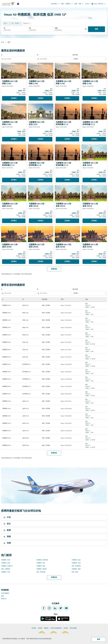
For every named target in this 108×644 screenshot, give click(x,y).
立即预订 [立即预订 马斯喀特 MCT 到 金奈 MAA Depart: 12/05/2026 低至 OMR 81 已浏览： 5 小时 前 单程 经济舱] (94, 180)
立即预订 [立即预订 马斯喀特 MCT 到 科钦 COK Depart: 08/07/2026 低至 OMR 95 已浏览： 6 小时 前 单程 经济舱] (14, 98)
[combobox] (15, 30)
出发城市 (66, 628)
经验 (81, 4)
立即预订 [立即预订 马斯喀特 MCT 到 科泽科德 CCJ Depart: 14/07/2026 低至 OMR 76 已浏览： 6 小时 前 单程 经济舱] (41, 180)
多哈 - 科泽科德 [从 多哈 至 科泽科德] (76, 566)
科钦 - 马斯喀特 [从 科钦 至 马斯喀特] (6, 569)
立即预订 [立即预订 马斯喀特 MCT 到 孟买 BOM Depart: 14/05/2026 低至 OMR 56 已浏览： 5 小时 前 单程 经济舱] (41, 262)
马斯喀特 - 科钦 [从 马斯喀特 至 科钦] (6, 560)
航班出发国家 (73, 628)
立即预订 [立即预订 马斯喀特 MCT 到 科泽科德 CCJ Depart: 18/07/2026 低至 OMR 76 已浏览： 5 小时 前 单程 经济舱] (14, 180)
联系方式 (4, 599)
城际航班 (46, 628)
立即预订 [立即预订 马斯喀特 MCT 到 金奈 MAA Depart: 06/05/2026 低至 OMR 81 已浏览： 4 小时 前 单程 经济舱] (14, 221)
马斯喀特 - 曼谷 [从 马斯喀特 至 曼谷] (41, 566)
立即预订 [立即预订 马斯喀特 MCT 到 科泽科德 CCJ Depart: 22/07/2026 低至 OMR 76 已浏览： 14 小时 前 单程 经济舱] (67, 139)
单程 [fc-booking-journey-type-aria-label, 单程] (5, 23)
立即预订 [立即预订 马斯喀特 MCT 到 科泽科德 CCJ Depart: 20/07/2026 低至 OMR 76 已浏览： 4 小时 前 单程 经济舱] (94, 139)
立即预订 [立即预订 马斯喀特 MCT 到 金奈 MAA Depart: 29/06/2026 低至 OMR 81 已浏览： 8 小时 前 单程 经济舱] (94, 221)
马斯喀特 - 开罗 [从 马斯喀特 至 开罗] (41, 563)
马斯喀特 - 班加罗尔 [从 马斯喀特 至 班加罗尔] (7, 566)
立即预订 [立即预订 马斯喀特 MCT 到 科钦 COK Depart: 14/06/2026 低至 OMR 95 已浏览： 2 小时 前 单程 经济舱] (41, 98)
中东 (7, 517)
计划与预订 (56, 4)
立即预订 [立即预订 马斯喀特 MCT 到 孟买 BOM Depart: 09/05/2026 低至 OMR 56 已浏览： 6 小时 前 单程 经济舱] (14, 262)
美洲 (7, 537)
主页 (2, 42)
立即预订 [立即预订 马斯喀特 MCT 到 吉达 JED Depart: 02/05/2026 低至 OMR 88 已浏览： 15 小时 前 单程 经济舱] (41, 139)
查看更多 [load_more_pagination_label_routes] (54, 577)
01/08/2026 (58, 30)
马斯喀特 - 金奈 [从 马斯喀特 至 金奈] (76, 560)
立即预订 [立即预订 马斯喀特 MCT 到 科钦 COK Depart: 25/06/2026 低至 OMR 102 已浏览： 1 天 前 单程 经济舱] (94, 98)
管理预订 (69, 4)
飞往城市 (40, 628)
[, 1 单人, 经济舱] (15, 23)
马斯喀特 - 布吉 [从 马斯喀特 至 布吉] (6, 572)
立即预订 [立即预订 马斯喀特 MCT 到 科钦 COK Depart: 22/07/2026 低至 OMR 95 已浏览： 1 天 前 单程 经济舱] (67, 98)
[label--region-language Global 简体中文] (99, 4)
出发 (56, 28)
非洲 (7, 543)
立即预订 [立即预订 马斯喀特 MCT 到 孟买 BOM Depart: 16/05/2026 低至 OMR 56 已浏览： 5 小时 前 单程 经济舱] (67, 262)
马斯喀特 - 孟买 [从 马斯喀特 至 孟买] (6, 563)
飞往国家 (34, 628)
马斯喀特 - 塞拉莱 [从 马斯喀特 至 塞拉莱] (41, 569)
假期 (76, 4)
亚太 (7, 524)
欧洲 (7, 530)
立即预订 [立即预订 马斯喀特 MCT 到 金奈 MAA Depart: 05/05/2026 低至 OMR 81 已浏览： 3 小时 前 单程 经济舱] (67, 221)
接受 (99, 639)
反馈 (2, 596)
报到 (62, 4)
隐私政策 (38, 639)
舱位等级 (75, 55)
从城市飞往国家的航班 (56, 628)
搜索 (96, 29)
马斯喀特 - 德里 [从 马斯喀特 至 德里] (76, 569)
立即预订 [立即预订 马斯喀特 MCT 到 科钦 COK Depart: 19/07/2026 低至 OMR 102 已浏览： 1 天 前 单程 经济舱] (14, 139)
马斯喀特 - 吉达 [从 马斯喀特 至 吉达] (76, 563)
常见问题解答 (5, 593)
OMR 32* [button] (60, 15)
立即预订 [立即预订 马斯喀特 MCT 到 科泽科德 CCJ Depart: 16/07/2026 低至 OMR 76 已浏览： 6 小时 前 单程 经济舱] (67, 180)
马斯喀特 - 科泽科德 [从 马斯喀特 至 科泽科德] (42, 560)
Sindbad (87, 4)
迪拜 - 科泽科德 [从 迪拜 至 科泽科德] (41, 572)
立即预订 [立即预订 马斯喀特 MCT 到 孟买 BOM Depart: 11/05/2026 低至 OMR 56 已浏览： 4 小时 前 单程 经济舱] (94, 262)
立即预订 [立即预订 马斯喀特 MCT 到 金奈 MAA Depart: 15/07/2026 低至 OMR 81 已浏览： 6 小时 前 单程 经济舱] (41, 221)
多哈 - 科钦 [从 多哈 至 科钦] (75, 572)
